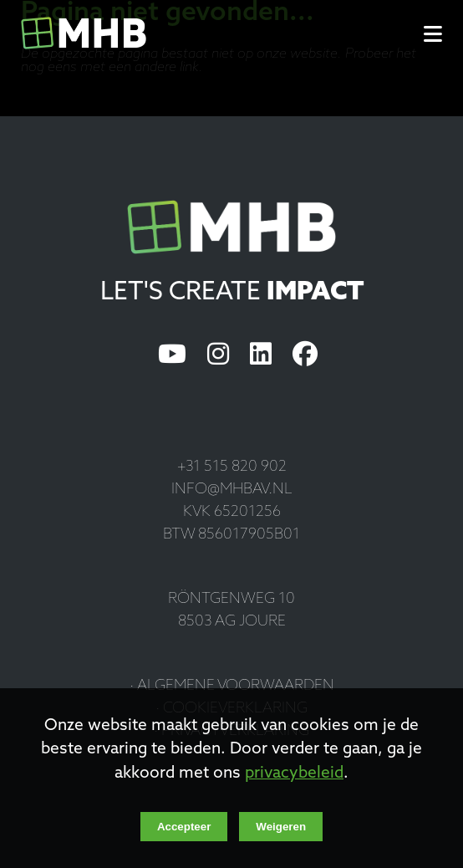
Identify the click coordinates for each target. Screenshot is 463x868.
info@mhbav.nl (232, 490)
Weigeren (281, 827)
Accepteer (184, 827)
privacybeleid (294, 774)
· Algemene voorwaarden (232, 686)
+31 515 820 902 (232, 467)
